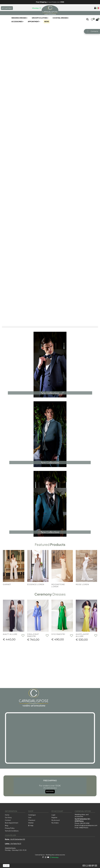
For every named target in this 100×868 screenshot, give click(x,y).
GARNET (7, 584)
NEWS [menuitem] (47, 22)
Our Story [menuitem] (8, 817)
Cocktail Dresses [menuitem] (61, 18)
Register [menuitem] (54, 817)
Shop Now (50, 788)
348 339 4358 (85, 823)
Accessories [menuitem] (18, 22)
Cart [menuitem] (30, 817)
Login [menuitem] (53, 815)
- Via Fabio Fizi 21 (13, 843)
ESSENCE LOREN (36, 584)
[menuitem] (95, 8)
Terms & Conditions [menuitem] (12, 831)
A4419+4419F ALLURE (82, 635)
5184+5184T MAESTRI (33, 635)
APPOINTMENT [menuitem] (7, 8)
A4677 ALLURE (10, 634)
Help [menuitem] (31, 825)
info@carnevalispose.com (88, 825)
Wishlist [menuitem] (31, 823)
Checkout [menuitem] (32, 820)
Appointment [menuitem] (34, 22)
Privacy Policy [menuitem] (10, 828)
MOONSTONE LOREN (58, 585)
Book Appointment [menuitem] (12, 823)
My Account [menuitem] (56, 820)
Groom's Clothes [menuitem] (40, 18)
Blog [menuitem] (7, 825)
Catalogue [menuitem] (32, 815)
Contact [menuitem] (8, 820)
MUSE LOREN (82, 584)
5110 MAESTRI (58, 634)
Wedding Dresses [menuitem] (20, 18)
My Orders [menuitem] (55, 823)
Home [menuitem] (7, 815)
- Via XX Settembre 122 (15, 839)
